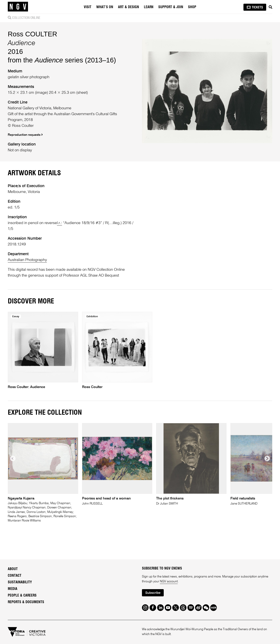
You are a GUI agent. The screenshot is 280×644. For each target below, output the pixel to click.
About (13, 569)
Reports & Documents (26, 602)
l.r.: (59, 223)
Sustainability (20, 582)
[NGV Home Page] (18, 7)
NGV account (169, 582)
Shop (192, 7)
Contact (15, 576)
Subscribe (153, 593)
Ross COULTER (32, 34)
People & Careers (22, 596)
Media (13, 589)
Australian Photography (27, 260)
